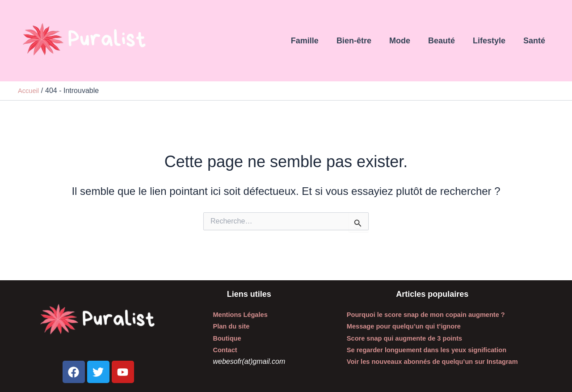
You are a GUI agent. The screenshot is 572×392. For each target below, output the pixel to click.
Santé (535, 41)
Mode (406, 41)
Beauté (446, 41)
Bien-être (362, 41)
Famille (315, 41)
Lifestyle (492, 41)
